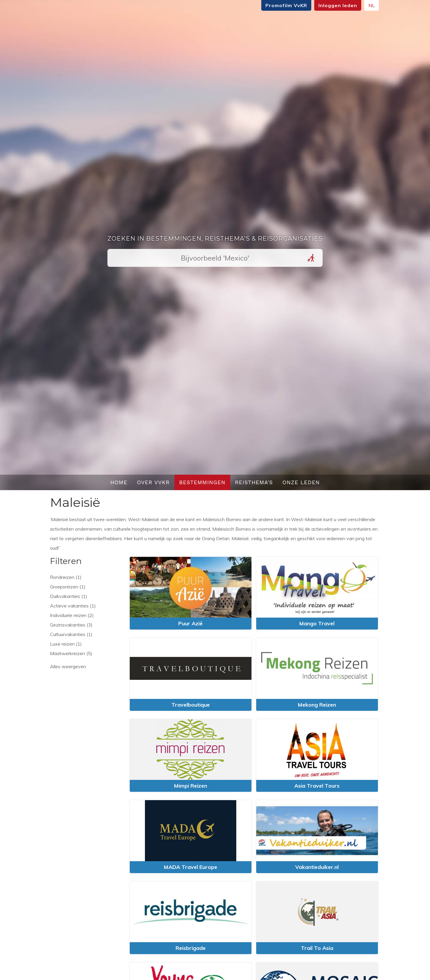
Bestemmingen (202, 482)
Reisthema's (254, 482)
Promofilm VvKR (286, 5)
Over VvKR (153, 482)
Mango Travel (317, 623)
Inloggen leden (338, 5)
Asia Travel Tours (317, 786)
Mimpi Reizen (191, 786)
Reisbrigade (191, 948)
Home (119, 482)
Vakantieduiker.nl (317, 867)
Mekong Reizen (317, 705)
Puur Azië (190, 623)
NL (372, 5)
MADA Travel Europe (191, 867)
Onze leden (301, 482)
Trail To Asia (317, 948)
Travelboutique (191, 705)
